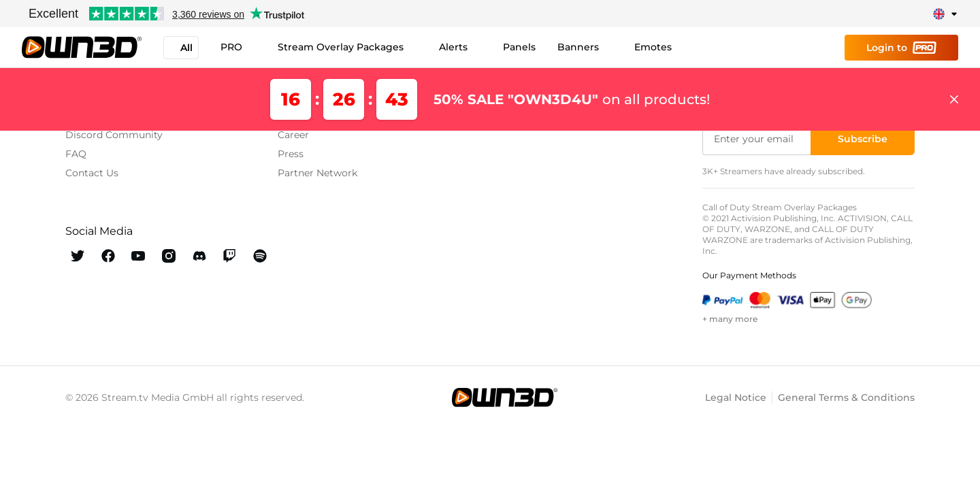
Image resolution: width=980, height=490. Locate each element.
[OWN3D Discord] (199, 256)
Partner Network (317, 173)
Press (291, 154)
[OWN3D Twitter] (78, 256)
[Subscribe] (863, 139)
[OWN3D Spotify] (260, 256)
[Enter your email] (758, 139)
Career (293, 135)
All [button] (181, 48)
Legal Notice (736, 397)
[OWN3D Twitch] (230, 256)
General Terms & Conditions (846, 397)
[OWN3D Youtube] (138, 256)
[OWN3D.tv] (504, 397)
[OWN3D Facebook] (109, 256)
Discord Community (114, 135)
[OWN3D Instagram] (169, 256)
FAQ (76, 154)
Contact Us (92, 173)
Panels (519, 47)
